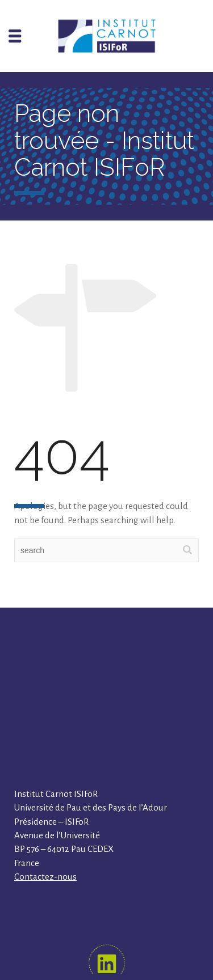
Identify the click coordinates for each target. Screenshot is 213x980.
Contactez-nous (45, 877)
